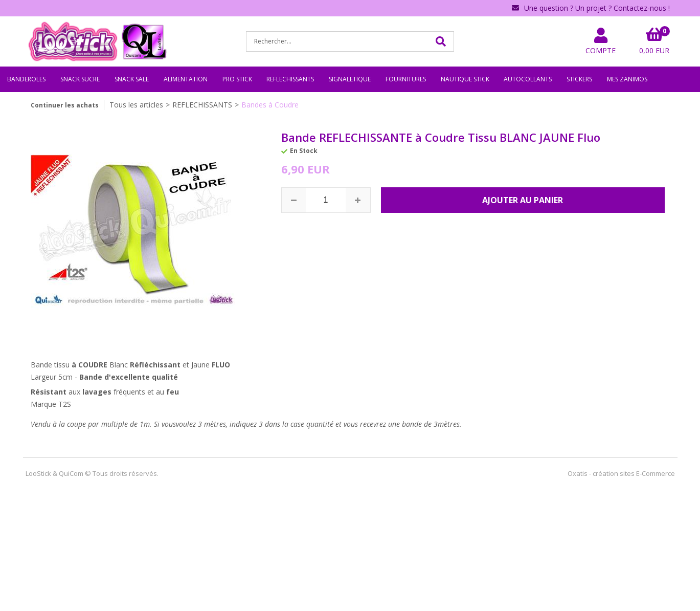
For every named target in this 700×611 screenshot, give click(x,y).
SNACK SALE (132, 79)
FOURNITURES (406, 79)
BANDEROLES (26, 79)
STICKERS (579, 79)
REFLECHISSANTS (290, 79)
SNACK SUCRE (80, 79)
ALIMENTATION (186, 79)
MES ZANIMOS (627, 79)
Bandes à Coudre (270, 105)
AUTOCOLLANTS (528, 79)
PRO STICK (237, 79)
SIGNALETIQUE (350, 79)
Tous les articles (136, 105)
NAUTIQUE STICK (465, 79)
